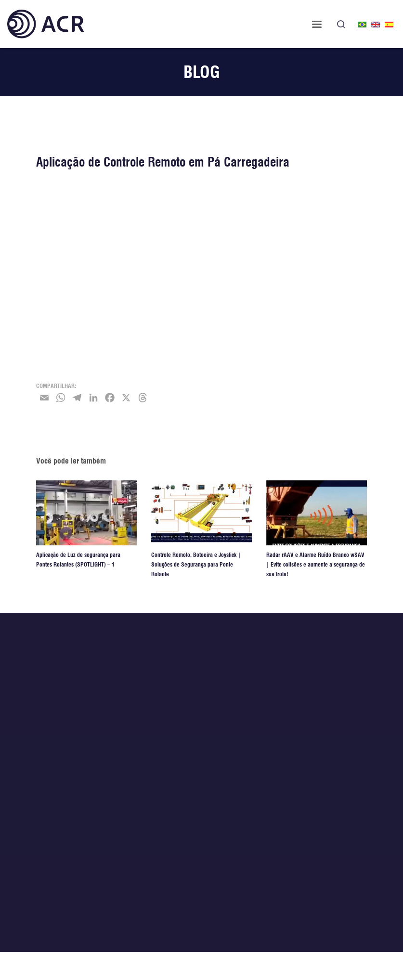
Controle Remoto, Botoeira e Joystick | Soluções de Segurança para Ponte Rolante (196, 564)
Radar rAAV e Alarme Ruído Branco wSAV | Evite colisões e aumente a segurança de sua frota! (316, 564)
